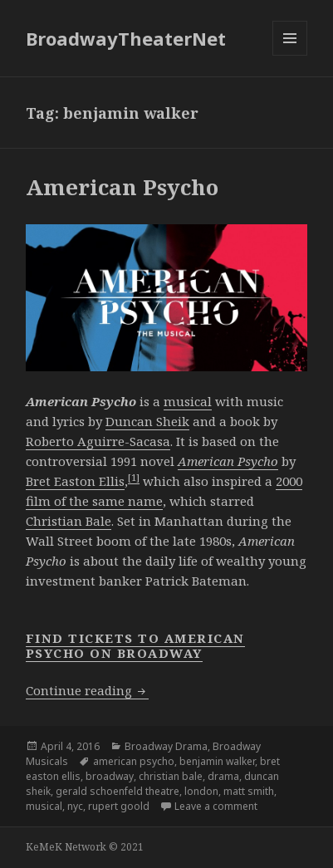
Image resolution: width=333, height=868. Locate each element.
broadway (110, 776)
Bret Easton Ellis (75, 481)
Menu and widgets (290, 55)
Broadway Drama (166, 746)
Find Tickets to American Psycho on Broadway (135, 645)
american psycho (134, 761)
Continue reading (87, 690)
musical (188, 401)
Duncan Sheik (147, 421)
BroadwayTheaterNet (126, 38)
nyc (75, 806)
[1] (134, 477)
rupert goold (119, 806)
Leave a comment (216, 806)
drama (223, 776)
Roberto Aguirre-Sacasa (98, 441)
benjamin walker (217, 761)
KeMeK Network (66, 847)
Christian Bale (69, 521)
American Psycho (122, 187)
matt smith (249, 791)
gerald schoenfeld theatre (118, 791)
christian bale (171, 776)
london (201, 791)
